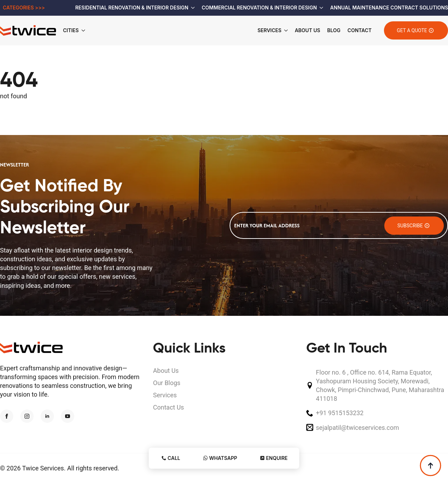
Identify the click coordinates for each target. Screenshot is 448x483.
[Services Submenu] (285, 30)
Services (269, 30)
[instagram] (27, 416)
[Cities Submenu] (85, 30)
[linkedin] (47, 416)
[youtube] (68, 416)
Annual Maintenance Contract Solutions (389, 8)
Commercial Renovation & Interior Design (259, 8)
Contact (360, 30)
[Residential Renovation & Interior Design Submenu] (191, 8)
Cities (71, 30)
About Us (307, 30)
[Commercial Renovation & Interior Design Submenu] (320, 8)
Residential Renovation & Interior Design (132, 8)
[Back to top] (430, 466)
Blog (334, 30)
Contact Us (168, 407)
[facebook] (7, 416)
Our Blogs (167, 383)
